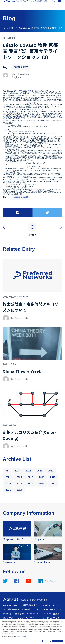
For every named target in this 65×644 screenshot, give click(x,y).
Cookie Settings (47, 641)
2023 (40, 470)
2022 (51, 470)
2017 (53, 477)
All (7, 470)
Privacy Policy (22, 637)
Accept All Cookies (58, 641)
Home (6, 28)
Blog (13, 28)
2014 (31, 483)
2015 (19, 483)
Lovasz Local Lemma (25, 90)
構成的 (32, 116)
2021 (8, 477)
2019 (31, 477)
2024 (28, 470)
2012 (53, 483)
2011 (8, 489)
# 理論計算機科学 (21, 67)
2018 (42, 477)
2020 (19, 477)
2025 (17, 470)
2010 (19, 489)
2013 (42, 483)
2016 (8, 483)
